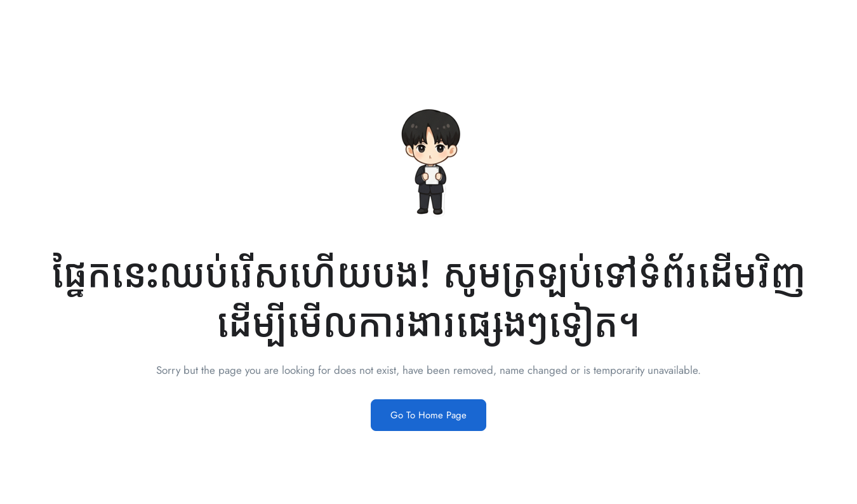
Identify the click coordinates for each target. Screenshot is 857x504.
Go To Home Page (428, 415)
